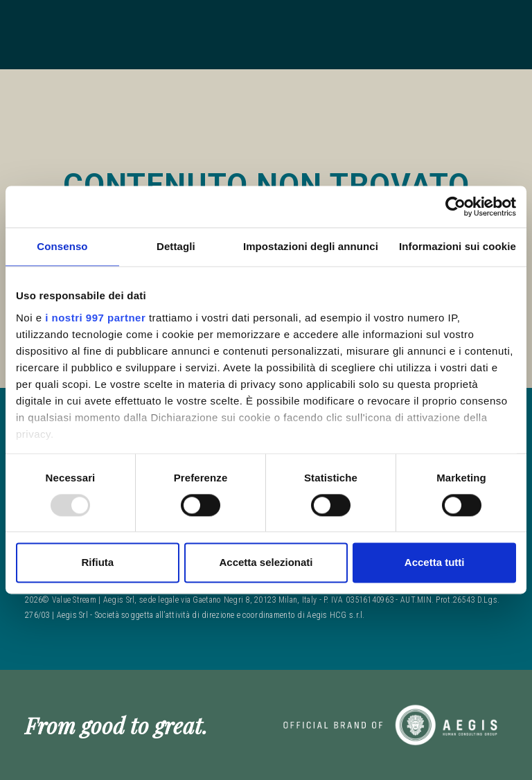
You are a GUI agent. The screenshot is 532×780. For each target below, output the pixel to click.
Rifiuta (97, 563)
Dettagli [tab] (176, 246)
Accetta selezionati (266, 563)
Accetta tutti (435, 563)
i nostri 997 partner (95, 318)
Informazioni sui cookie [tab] (458, 246)
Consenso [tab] (62, 246)
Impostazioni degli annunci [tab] (311, 246)
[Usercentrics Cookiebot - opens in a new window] (455, 206)
